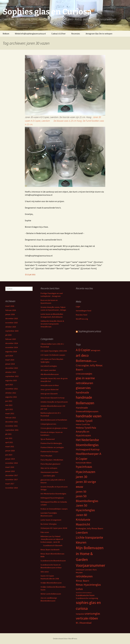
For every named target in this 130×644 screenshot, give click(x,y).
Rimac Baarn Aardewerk (50, 550)
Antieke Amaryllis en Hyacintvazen (54, 402)
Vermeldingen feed (83, 311)
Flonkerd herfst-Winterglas (51, 443)
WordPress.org (82, 319)
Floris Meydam (46, 456)
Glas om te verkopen (49, 468)
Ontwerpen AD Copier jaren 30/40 (54, 528)
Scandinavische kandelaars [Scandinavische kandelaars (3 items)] (84, 593)
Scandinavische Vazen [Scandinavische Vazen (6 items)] (85, 595)
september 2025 (12, 331)
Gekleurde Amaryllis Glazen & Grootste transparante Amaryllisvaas (52, 324)
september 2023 (12, 376)
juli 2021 (8, 434)
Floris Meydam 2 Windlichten (52, 460)
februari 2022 (11, 418)
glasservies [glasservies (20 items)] (83, 388)
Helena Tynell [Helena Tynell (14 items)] (84, 421)
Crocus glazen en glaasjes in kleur (54, 428)
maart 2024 (10, 360)
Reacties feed (81, 315)
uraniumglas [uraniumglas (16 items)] (92, 613)
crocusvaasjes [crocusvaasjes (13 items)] (84, 374)
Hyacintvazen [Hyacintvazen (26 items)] (86, 472)
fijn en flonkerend (48, 439)
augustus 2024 (11, 352)
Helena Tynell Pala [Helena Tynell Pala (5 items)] (83, 424)
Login (78, 306)
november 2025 (12, 323)
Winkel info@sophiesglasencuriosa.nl (30, 34)
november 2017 (12, 480)
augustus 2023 (11, 380)
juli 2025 (8, 335)
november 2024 (12, 347)
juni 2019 (9, 455)
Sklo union (45, 572)
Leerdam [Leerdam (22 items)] (82, 532)
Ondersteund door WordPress (65, 639)
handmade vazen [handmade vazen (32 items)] (89, 416)
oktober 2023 (11, 372)
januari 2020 (10, 451)
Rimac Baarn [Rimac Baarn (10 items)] (82, 581)
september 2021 (12, 430)
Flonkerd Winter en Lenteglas (52, 447)
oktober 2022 (11, 393)
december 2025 (12, 318)
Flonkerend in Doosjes (49, 452)
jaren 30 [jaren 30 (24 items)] (82, 477)
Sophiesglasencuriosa (90, 331)
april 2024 (9, 356)
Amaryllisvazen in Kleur (50, 385)
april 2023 (9, 385)
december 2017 (12, 475)
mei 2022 (9, 405)
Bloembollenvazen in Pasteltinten (54, 420)
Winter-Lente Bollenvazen (51, 594)
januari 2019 (10, 459)
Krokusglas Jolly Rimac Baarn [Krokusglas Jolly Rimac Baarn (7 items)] (89, 528)
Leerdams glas (49, 476)
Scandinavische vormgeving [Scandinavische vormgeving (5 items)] (87, 598)
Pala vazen (45, 532)
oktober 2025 (11, 327)
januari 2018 (10, 471)
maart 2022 (10, 413)
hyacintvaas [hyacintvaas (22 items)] (84, 467)
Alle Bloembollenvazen (50, 374)
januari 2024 (10, 364)
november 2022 (12, 389)
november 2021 (12, 426)
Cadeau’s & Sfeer (58, 34)
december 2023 (12, 368)
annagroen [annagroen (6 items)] (95, 350)
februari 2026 (11, 310)
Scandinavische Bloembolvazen (53, 561)
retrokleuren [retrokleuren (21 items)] (84, 576)
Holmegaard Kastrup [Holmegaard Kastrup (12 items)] (88, 449)
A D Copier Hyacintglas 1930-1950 (54, 351)
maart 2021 (10, 446)
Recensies (76, 34)
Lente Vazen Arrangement (51, 520)
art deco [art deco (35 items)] (82, 355)
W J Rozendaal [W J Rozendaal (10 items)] (84, 623)
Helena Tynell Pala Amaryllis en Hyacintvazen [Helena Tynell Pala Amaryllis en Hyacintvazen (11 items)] (86, 432)
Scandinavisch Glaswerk (53, 545)
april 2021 (9, 442)
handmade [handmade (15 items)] (82, 392)
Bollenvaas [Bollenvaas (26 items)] (84, 361)
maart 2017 (10, 484)
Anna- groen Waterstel (49, 389)
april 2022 (9, 409)
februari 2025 (11, 339)
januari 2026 (10, 314)
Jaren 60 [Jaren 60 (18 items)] (81, 515)
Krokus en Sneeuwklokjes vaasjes (54, 509)
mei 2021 (9, 438)
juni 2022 (9, 401)
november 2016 (12, 488)
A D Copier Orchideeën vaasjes (53, 355)
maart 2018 (10, 467)
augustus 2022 (11, 397)
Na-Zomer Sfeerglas (49, 524)
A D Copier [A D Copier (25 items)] (83, 350)
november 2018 (12, 463)
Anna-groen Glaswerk (49, 394)
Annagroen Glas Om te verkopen (99, 34)
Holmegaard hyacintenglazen (52, 498)
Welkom (6, 34)
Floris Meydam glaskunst (50, 464)
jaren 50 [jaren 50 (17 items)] (81, 491)
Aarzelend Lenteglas (49, 366)
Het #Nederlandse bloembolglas (53, 494)
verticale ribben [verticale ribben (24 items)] (87, 618)
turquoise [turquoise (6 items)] (80, 614)
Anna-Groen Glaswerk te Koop (53, 398)
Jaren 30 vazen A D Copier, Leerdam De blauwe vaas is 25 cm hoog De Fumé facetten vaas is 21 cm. (64, 121)
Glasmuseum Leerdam (49, 472)
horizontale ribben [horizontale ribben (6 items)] (84, 463)
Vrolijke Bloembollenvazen (51, 583)
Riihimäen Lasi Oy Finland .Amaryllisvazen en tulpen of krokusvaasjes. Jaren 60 (52, 539)
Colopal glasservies (48, 424)
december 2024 (12, 343)
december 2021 (12, 422)
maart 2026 (10, 306)
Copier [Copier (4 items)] (94, 361)
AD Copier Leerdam (48, 370)
